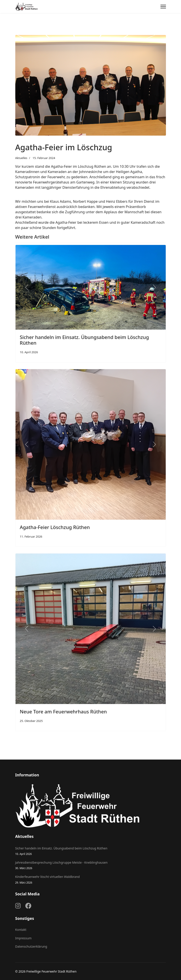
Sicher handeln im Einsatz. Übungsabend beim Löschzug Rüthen (84, 340)
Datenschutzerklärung (31, 946)
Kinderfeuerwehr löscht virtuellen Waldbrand (91, 880)
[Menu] (163, 7)
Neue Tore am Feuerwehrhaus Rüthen (63, 711)
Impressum (23, 938)
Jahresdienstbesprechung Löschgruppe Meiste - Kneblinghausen (91, 865)
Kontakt (21, 930)
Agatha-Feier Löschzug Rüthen (55, 527)
